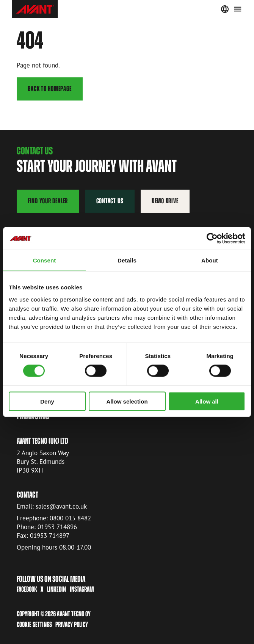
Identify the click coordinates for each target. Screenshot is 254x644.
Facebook (27, 590)
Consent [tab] (45, 260)
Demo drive (165, 201)
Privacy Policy (72, 624)
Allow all (207, 401)
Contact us (110, 201)
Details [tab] (127, 260)
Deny (47, 401)
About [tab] (210, 260)
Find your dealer (48, 201)
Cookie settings (34, 624)
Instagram (82, 590)
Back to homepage (49, 89)
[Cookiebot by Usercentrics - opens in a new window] (212, 239)
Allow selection (127, 401)
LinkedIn (56, 590)
